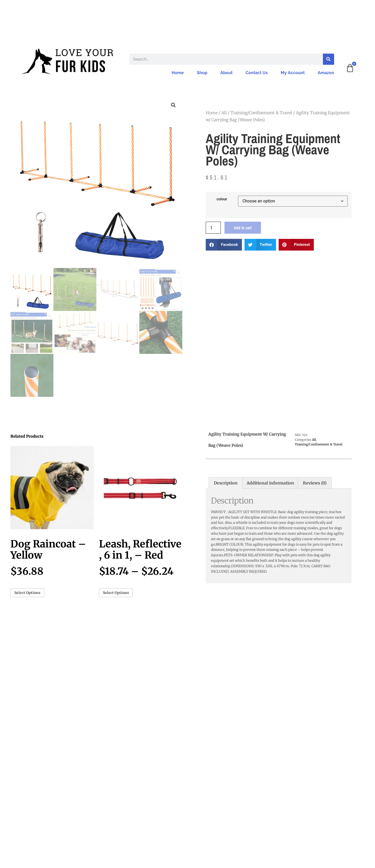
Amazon (326, 73)
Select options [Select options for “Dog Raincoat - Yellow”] (27, 593)
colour (222, 199)
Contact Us (257, 73)
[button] (173, 105)
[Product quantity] (213, 228)
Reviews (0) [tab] (315, 483)
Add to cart (243, 228)
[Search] (329, 59)
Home (178, 73)
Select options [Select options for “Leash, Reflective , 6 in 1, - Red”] (116, 593)
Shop (202, 73)
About (226, 73)
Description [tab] (226, 483)
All (224, 113)
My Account (293, 73)
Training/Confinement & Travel (261, 113)
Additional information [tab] (270, 483)
